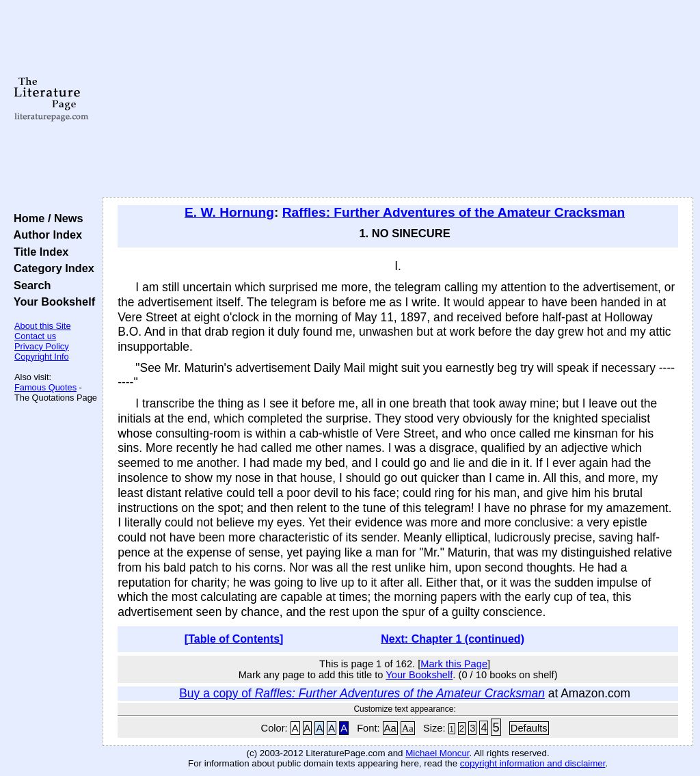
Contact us (35, 336)
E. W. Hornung (229, 212)
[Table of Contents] (234, 639)
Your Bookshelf (51, 302)
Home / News (45, 218)
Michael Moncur (437, 753)
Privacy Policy (42, 346)
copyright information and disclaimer (533, 763)
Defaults (529, 728)
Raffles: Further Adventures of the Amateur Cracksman (454, 212)
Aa (390, 728)
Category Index (51, 268)
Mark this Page (454, 664)
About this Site (43, 326)
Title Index (38, 252)
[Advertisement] (398, 99)
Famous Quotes (45, 387)
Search (29, 285)
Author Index (45, 235)
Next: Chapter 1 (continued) (453, 639)
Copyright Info (42, 357)
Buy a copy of (362, 693)
